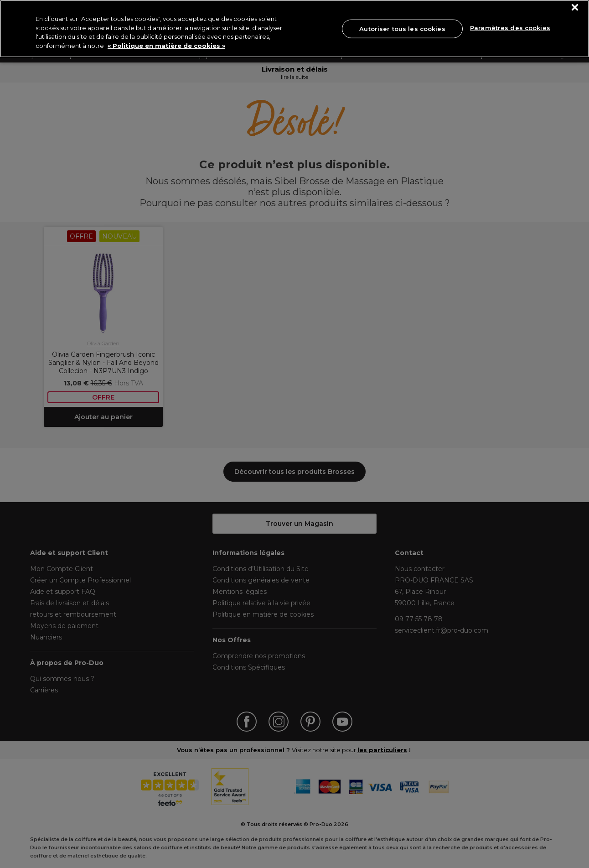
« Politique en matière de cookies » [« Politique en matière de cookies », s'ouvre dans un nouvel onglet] (166, 46)
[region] (294, 29)
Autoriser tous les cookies (402, 28)
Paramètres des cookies (510, 28)
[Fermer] (575, 8)
